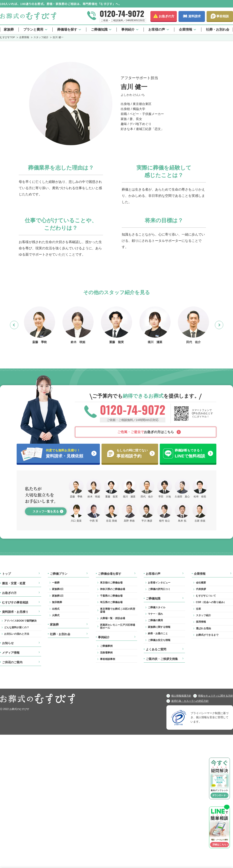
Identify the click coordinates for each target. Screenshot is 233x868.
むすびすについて (206, 596)
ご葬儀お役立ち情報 (159, 640)
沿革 (198, 609)
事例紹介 (128, 29)
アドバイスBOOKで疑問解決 (20, 621)
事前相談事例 (108, 659)
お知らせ (8, 643)
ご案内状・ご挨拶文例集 (162, 659)
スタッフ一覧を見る (46, 511)
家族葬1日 (58, 596)
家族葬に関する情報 (159, 627)
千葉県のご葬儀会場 (111, 596)
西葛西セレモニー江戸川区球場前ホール (118, 626)
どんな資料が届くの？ (17, 627)
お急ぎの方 (167, 16)
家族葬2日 (58, 589)
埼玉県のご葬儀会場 (111, 602)
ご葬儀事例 (106, 646)
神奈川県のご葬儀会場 (113, 589)
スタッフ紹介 (203, 615)
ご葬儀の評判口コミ (159, 589)
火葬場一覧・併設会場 (113, 618)
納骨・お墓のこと (158, 633)
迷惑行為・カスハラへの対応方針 (190, 701)
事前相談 (223, 16)
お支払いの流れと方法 (17, 634)
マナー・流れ (155, 614)
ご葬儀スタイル (157, 607)
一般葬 (56, 583)
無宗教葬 (57, 602)
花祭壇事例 (106, 653)
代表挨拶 (201, 589)
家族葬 (9, 29)
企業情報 (186, 29)
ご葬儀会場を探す (110, 574)
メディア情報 (11, 653)
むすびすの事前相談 (15, 602)
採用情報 (201, 622)
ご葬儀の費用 (155, 620)
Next (223, 325)
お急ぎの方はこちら (146, 432)
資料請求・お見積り (15, 612)
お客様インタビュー (159, 583)
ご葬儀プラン (59, 574)
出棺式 (56, 609)
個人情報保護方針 (181, 696)
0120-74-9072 (122, 13)
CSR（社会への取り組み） (211, 602)
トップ (6, 574)
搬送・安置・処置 (14, 583)
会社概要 (201, 583)
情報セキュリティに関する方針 (216, 696)
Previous (18, 325)
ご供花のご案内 (12, 662)
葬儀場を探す (67, 29)
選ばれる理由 (203, 628)
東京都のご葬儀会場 (111, 583)
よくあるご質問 (156, 649)
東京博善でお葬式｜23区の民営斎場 (118, 610)
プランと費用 (33, 29)
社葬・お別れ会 (218, 29)
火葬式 (56, 615)
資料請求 (195, 16)
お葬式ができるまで (207, 635)
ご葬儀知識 (99, 29)
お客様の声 (157, 29)
